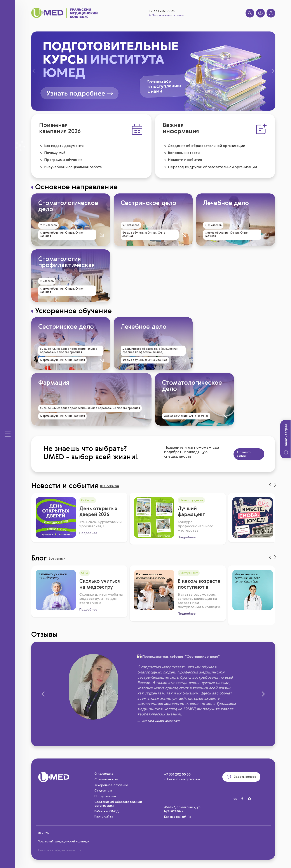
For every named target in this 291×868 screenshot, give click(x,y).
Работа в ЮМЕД (107, 811)
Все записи (78, 559)
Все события (120, 487)
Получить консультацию (166, 15)
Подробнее (87, 530)
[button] (37, 71)
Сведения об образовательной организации (118, 804)
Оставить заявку (226, 454)
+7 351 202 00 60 (162, 11)
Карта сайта (104, 817)
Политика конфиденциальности (59, 851)
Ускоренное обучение (111, 785)
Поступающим (105, 796)
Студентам (103, 791)
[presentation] (270, 485)
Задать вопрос (286, 440)
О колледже (104, 774)
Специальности (106, 779)
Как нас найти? (178, 817)
